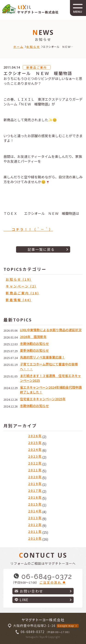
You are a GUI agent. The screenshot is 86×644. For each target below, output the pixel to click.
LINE (22, 600)
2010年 (35, 538)
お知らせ (33, 47)
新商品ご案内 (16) (22, 293)
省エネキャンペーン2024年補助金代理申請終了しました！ (51, 390)
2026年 (35, 436)
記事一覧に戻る (41, 249)
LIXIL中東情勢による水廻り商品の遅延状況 (51, 330)
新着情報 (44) (19, 300)
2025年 (35, 443)
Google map (66, 626)
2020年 (35, 477)
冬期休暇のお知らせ (34, 344)
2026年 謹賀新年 (33, 337)
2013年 (35, 518)
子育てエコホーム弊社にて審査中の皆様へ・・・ (49, 366)
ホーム (18, 47)
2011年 (35, 531)
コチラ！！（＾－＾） (28, 229)
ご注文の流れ (53, 582)
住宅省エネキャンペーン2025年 (43, 399)
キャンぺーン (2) (21, 286)
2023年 (35, 456)
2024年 (35, 449)
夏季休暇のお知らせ (34, 350)
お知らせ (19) (19, 279)
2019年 (35, 484)
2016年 (35, 497)
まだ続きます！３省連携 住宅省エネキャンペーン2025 (50, 378)
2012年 (35, 525)
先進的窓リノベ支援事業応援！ (42, 357)
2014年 (35, 511)
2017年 (35, 490)
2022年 (35, 463)
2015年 (35, 504)
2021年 (35, 470)
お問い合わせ (29, 591)
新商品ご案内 (37, 67)
